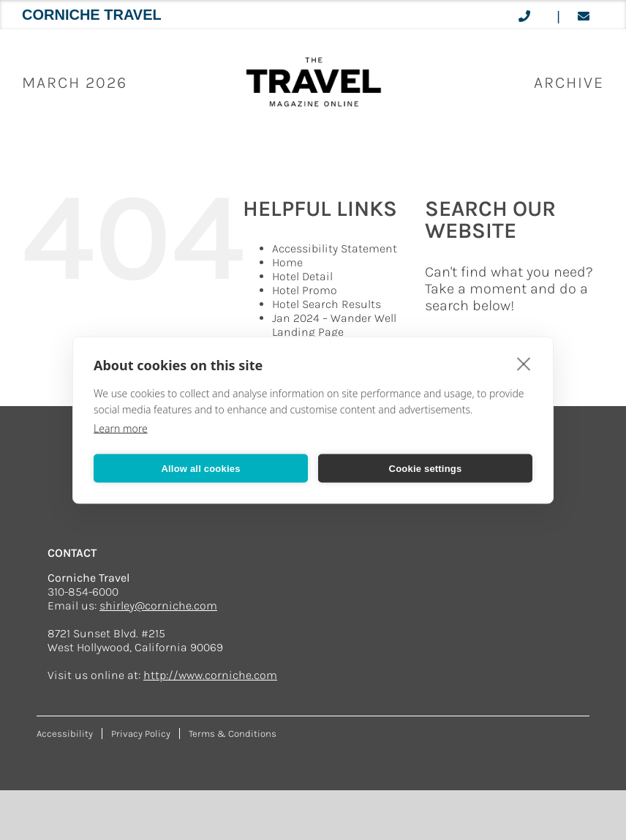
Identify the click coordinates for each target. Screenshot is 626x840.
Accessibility (65, 734)
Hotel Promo (305, 290)
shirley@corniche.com (158, 605)
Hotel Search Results (327, 304)
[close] (524, 364)
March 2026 (75, 83)
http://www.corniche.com (210, 675)
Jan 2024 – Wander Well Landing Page (334, 325)
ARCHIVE (569, 83)
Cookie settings (426, 468)
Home (287, 262)
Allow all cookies (200, 468)
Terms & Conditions (233, 734)
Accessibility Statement (335, 248)
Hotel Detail (302, 276)
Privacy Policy (141, 734)
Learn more (121, 428)
